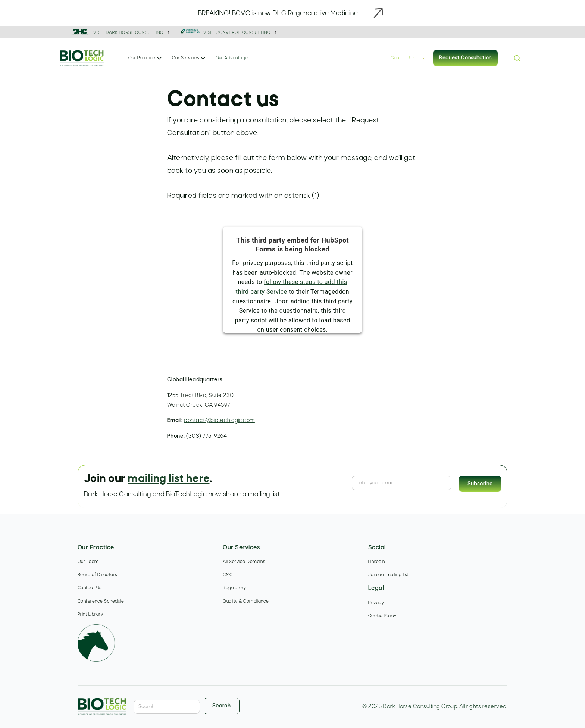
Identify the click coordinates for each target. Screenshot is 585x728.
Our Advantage (232, 58)
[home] (82, 58)
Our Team (88, 562)
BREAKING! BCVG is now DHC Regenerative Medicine (278, 14)
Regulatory (234, 588)
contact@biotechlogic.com (219, 421)
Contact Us (403, 58)
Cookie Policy (382, 616)
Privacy (376, 603)
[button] (146, 58)
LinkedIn (377, 562)
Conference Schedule (101, 602)
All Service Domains (244, 562)
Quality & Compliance (246, 602)
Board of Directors (97, 575)
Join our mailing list (388, 575)
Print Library (90, 615)
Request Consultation (465, 58)
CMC (228, 575)
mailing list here (168, 479)
